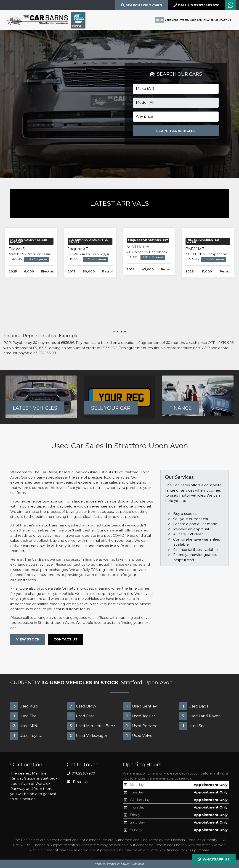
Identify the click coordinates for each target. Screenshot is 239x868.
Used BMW (82, 706)
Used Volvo (138, 736)
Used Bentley (140, 706)
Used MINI (24, 726)
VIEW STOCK (28, 639)
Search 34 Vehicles (176, 131)
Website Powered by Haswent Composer (119, 864)
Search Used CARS (142, 5)
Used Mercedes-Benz (91, 726)
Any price (145, 116)
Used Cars (172, 20)
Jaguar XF (91, 298)
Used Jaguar (139, 716)
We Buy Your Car (191, 20)
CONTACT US (66, 639)
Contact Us (223, 20)
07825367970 (81, 773)
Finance (208, 20)
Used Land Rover (200, 716)
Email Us (77, 782)
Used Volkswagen (88, 736)
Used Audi (24, 706)
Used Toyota (26, 736)
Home (160, 20)
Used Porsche (140, 726)
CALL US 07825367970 (197, 5)
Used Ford (81, 716)
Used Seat (193, 726)
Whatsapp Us (214, 859)
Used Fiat (23, 716)
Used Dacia (194, 706)
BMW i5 (34, 298)
